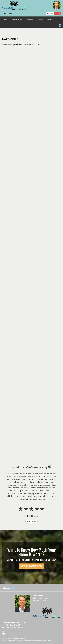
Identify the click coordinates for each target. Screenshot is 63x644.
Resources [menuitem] (30, 20)
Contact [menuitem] (50, 20)
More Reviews (31, 522)
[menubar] (31, 20)
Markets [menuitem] (40, 20)
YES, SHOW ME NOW (31, 566)
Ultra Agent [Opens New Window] (48, 641)
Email (50, 13)
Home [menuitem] (6, 20)
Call (58, 13)
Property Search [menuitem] (17, 20)
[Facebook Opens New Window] (60, 25)
